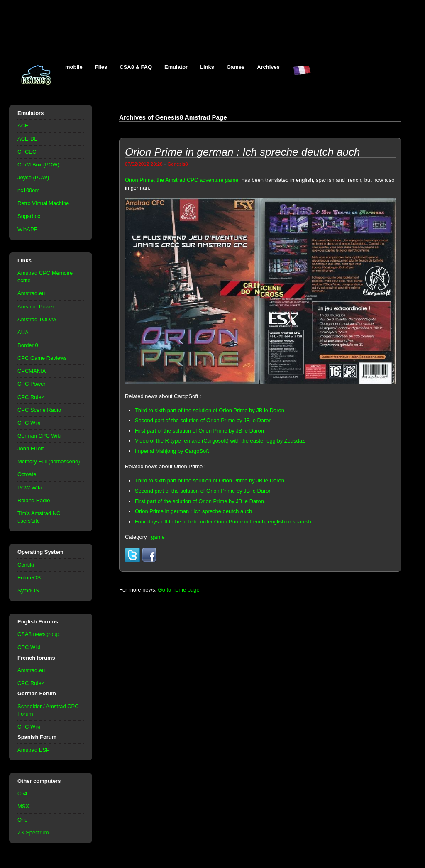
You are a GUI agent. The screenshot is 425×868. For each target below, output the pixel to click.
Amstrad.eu (31, 293)
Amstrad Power (36, 307)
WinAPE (27, 229)
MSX (23, 806)
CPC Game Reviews (42, 358)
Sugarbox (29, 216)
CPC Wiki (29, 423)
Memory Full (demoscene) (49, 461)
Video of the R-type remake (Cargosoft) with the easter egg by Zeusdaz (220, 441)
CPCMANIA (32, 371)
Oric (22, 820)
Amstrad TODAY (37, 319)
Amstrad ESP (34, 750)
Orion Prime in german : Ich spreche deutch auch (193, 511)
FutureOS (29, 578)
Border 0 (28, 345)
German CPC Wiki (39, 436)
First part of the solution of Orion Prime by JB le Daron (199, 431)
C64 (22, 793)
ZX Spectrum (33, 833)
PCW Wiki (29, 488)
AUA (23, 332)
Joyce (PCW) (33, 177)
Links (207, 67)
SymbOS (28, 590)
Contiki (26, 565)
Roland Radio (34, 500)
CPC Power (32, 384)
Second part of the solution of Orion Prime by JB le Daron (203, 420)
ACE (23, 126)
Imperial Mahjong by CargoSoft (172, 451)
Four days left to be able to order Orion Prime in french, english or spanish (223, 522)
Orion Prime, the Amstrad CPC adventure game (182, 180)
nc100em (28, 190)
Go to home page (179, 590)
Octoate (27, 474)
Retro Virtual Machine (43, 203)
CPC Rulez (31, 397)
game (158, 537)
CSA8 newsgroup (38, 634)
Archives (268, 67)
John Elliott (31, 449)
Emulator (176, 67)
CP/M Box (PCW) (38, 165)
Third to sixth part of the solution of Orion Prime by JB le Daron (210, 410)
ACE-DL (27, 139)
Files (101, 67)
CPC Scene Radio (39, 410)
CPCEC (27, 152)
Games (236, 67)
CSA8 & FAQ (136, 67)
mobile (74, 67)
